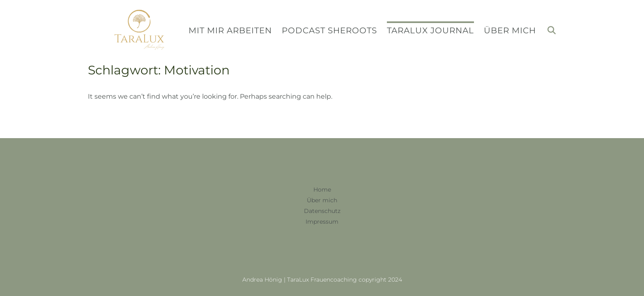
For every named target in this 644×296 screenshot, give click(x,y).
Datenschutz (322, 211)
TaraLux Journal (430, 30)
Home (322, 190)
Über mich (510, 30)
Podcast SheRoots (329, 30)
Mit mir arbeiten (230, 30)
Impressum (322, 222)
